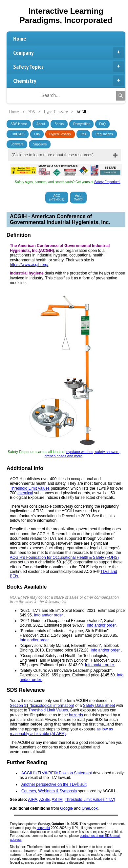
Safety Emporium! (107, 182)
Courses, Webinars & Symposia (49, 791)
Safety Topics (69, 66)
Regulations (104, 134)
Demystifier (81, 124)
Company (69, 52)
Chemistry (69, 81)
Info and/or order (49, 615)
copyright (43, 828)
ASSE (44, 800)
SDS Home (19, 124)
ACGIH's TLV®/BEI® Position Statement (57, 773)
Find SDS (18, 134)
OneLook (90, 808)
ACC (57, 198)
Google (66, 808)
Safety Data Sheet (99, 706)
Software (17, 144)
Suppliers (40, 144)
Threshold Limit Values (30, 488)
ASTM (57, 800)
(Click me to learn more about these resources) (53, 155)
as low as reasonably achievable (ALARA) (61, 731)
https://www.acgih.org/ (29, 265)
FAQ (102, 124)
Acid (78, 198)
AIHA (32, 800)
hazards (76, 715)
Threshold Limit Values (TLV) (90, 800)
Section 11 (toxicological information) (42, 706)
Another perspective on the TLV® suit (54, 784)
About (41, 124)
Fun (37, 134)
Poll (83, 134)
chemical (25, 493)
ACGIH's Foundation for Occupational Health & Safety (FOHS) (64, 557)
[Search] (121, 96)
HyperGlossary (60, 134)
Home (20, 38)
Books (59, 124)
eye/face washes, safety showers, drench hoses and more (83, 454)
